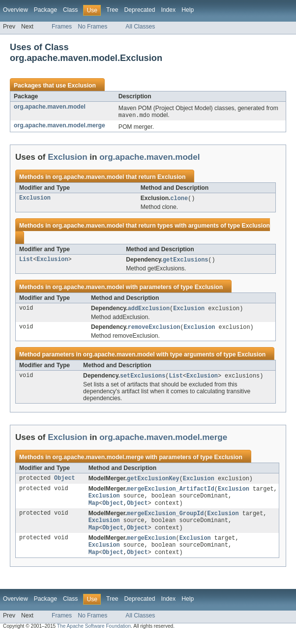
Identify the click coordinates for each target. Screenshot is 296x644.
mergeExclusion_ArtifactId (171, 493)
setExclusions (143, 379)
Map (94, 508)
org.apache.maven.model (50, 107)
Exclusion (81, 86)
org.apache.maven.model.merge (59, 126)
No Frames (92, 27)
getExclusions (185, 261)
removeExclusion (154, 329)
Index (168, 10)
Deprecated (140, 10)
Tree (112, 10)
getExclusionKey (153, 482)
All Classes (140, 27)
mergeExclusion (151, 546)
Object (65, 482)
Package (45, 10)
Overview (15, 10)
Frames (62, 27)
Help (188, 10)
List (26, 261)
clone (179, 199)
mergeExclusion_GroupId (165, 519)
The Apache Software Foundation (94, 635)
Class (70, 10)
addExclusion (149, 310)
